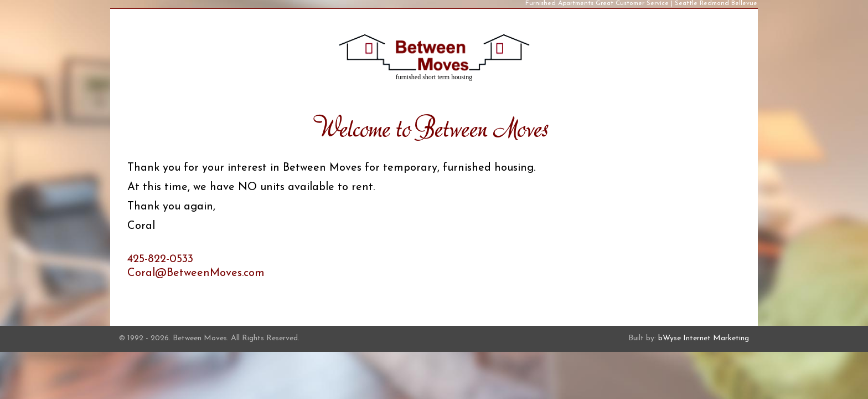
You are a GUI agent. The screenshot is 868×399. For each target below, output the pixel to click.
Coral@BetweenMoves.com (196, 273)
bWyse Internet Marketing (704, 338)
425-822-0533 (160, 259)
